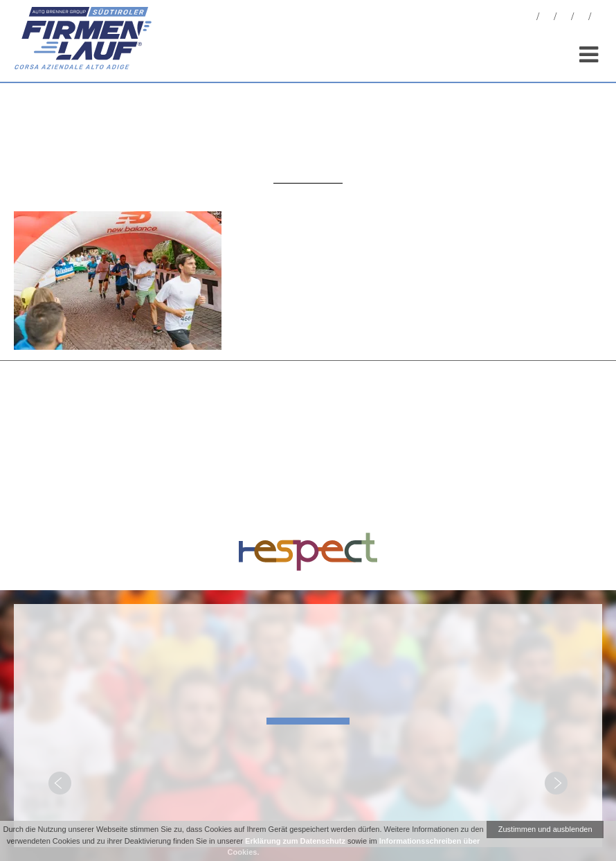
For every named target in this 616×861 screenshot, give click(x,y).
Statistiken (564, 18)
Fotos (547, 18)
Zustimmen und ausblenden (545, 829)
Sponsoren (581, 18)
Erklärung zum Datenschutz (295, 841)
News (529, 18)
